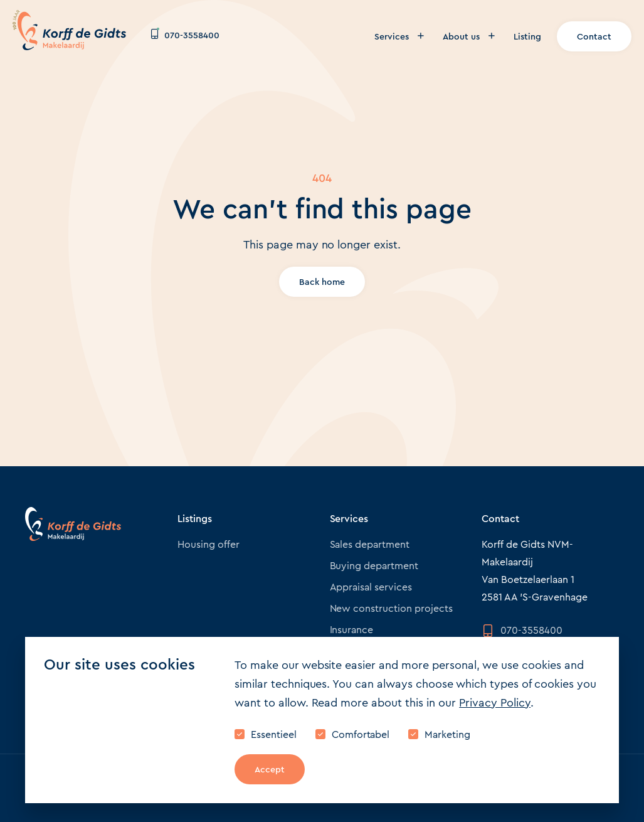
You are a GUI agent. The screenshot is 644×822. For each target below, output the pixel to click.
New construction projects (392, 608)
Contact (594, 36)
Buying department (374, 566)
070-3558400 (185, 35)
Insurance (352, 630)
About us (469, 36)
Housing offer (209, 544)
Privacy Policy (495, 703)
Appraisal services (371, 587)
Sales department (370, 544)
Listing (527, 36)
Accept (270, 769)
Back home (322, 282)
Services (399, 36)
